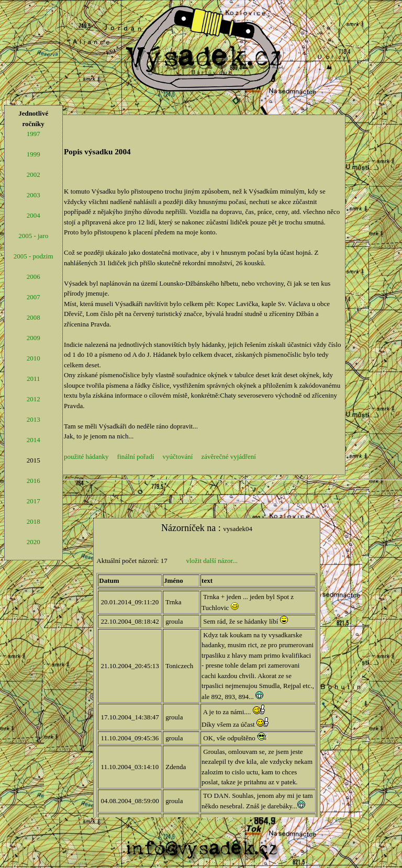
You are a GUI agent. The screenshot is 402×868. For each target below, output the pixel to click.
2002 (33, 174)
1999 (33, 154)
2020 (33, 542)
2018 (33, 521)
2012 (33, 399)
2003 (33, 195)
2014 (33, 440)
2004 (33, 215)
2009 (33, 338)
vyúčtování (178, 456)
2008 (33, 317)
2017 (33, 501)
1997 (33, 134)
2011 (33, 379)
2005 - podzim (33, 256)
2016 (33, 481)
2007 (33, 297)
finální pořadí (136, 456)
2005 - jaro (33, 236)
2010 (33, 358)
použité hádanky (86, 456)
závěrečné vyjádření (229, 456)
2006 (33, 277)
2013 (33, 419)
